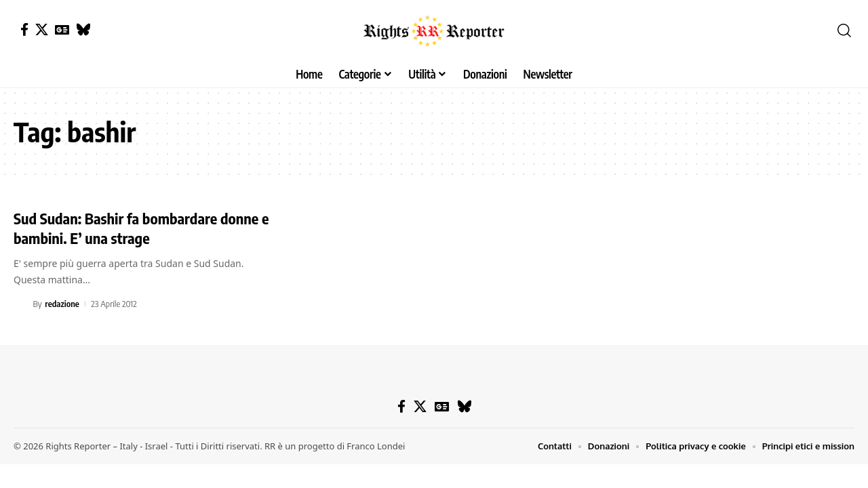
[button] (844, 30)
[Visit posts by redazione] (21, 304)
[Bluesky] (83, 29)
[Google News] (62, 29)
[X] (42, 29)
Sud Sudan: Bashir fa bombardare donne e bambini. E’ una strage (141, 228)
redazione (62, 304)
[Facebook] (24, 29)
